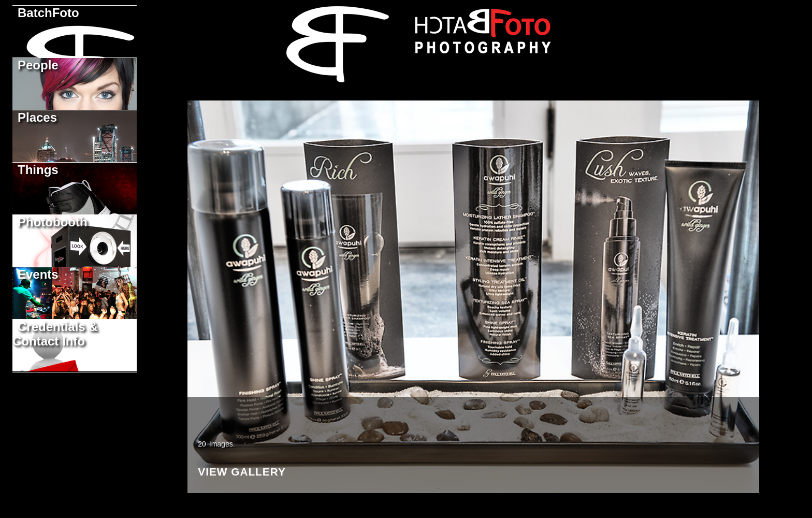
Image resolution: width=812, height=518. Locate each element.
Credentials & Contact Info (55, 334)
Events (38, 274)
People (38, 65)
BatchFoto (48, 13)
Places (37, 117)
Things (38, 170)
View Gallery (242, 476)
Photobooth (53, 222)
